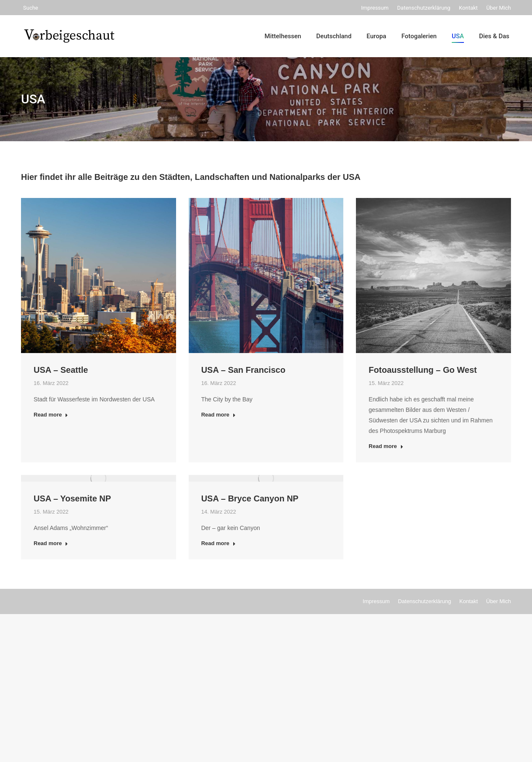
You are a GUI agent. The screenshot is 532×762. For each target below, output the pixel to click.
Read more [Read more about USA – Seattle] (51, 415)
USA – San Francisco (243, 370)
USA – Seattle (61, 370)
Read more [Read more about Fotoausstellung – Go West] (386, 446)
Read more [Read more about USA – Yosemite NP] (51, 543)
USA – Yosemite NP (72, 498)
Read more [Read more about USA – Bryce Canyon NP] (219, 543)
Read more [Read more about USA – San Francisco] (219, 415)
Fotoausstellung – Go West (423, 370)
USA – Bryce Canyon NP (250, 498)
